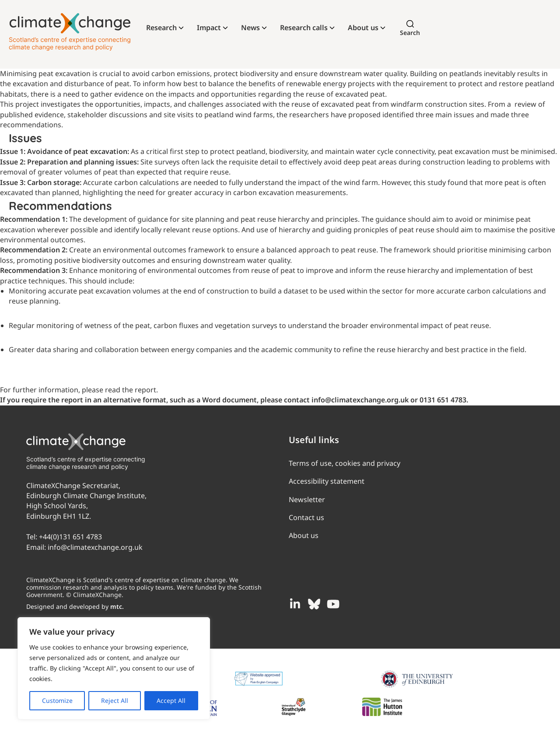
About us (363, 28)
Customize (57, 700)
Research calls (304, 28)
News (250, 28)
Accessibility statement (327, 481)
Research (161, 28)
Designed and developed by (75, 606)
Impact (209, 28)
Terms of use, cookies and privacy (345, 463)
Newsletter (307, 499)
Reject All (115, 700)
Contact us (306, 517)
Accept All (171, 700)
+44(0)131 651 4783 (70, 537)
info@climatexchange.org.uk (95, 547)
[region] (114, 668)
